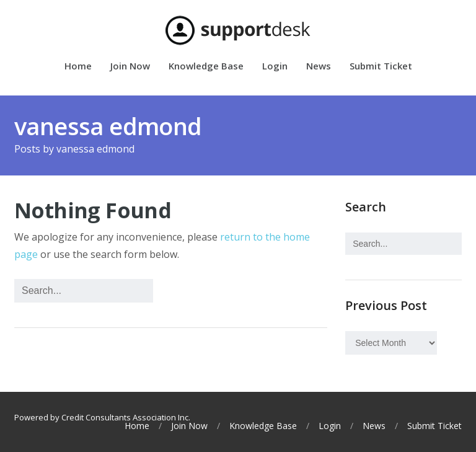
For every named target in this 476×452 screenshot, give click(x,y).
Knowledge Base (206, 67)
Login (275, 67)
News (319, 67)
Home (78, 67)
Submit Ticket (381, 67)
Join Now (130, 67)
